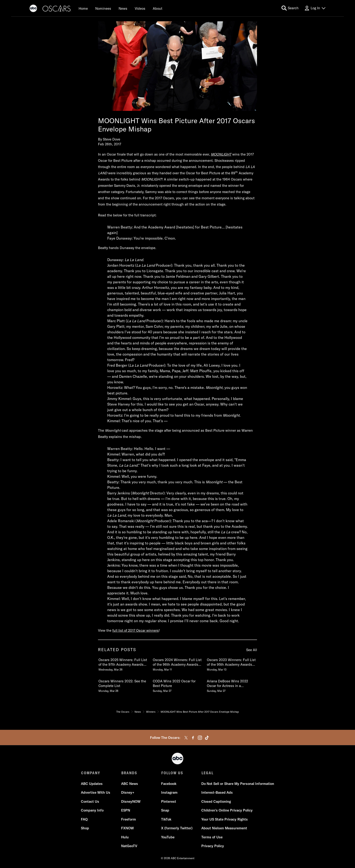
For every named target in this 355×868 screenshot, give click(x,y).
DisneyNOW (131, 802)
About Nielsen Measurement (224, 828)
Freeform (129, 820)
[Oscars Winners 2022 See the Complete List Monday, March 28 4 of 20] (123, 685)
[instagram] (200, 738)
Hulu (125, 837)
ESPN (126, 810)
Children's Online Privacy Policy (227, 810)
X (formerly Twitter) (177, 828)
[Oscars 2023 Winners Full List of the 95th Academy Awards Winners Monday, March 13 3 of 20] (232, 664)
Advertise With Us (96, 793)
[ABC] (33, 9)
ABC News (130, 784)
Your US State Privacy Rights (224, 820)
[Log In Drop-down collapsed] (315, 8)
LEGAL (207, 773)
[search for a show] (290, 8)
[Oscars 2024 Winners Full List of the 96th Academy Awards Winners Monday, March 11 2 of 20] (177, 664)
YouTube (168, 837)
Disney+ (128, 793)
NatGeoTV (129, 846)
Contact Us (90, 802)
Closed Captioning (216, 802)
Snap (165, 810)
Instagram (169, 793)
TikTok (166, 820)
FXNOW (127, 828)
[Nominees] (103, 8)
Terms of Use (212, 837)
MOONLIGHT (221, 154)
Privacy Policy (212, 846)
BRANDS (129, 773)
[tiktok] (207, 738)
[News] (123, 8)
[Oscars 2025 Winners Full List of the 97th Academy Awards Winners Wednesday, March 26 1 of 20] (123, 664)
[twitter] (186, 738)
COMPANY (91, 773)
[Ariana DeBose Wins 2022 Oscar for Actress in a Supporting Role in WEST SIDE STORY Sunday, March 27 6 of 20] (232, 685)
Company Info (92, 810)
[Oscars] (57, 9)
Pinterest (169, 802)
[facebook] (193, 738)
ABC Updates (92, 784)
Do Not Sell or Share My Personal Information (237, 784)
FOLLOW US (172, 773)
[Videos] (140, 8)
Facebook (169, 784)
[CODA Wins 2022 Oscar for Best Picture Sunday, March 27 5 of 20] (177, 685)
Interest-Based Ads (217, 793)
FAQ (84, 820)
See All (252, 650)
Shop (85, 828)
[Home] (83, 8)
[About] (158, 8)
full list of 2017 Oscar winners (136, 630)
